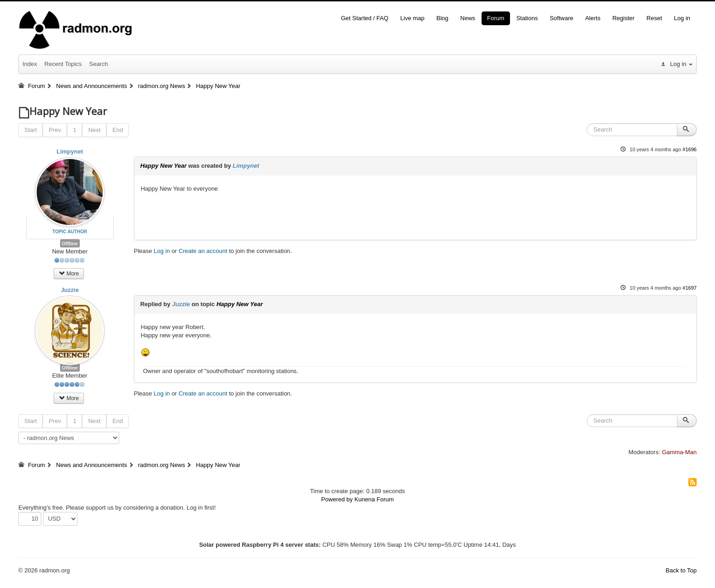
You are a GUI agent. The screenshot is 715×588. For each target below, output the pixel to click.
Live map (413, 18)
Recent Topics (63, 64)
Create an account (203, 251)
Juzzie (70, 290)
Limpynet (70, 151)
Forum (496, 18)
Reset (654, 18)
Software (562, 18)
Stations (527, 18)
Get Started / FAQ (364, 18)
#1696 (690, 149)
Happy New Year (164, 166)
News (468, 18)
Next (94, 130)
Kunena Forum (374, 499)
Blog (443, 18)
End (118, 130)
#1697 (690, 288)
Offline (70, 243)
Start (30, 130)
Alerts (593, 18)
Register (623, 18)
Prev (55, 130)
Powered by (337, 499)
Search (98, 64)
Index (30, 64)
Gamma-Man (679, 452)
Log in (682, 18)
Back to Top (681, 570)
